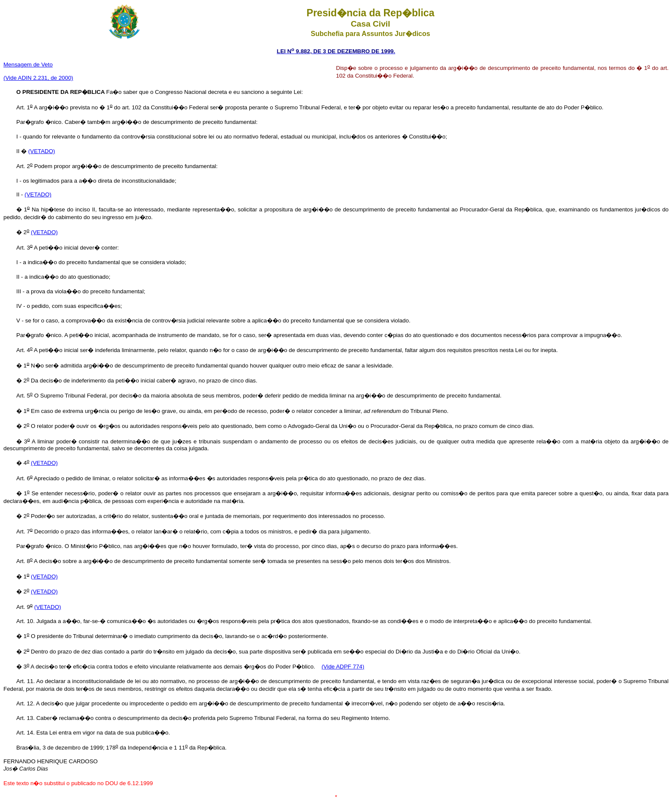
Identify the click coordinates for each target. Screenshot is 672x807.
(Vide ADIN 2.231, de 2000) (38, 78)
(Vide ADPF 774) (343, 667)
